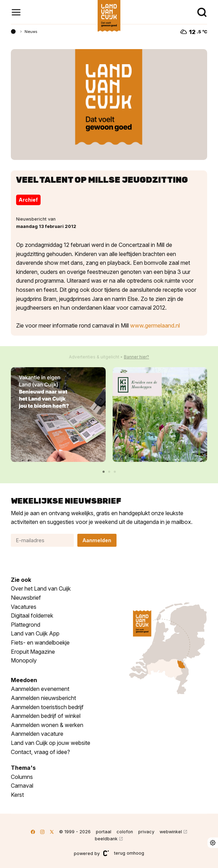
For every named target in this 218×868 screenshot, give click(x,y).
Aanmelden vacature (37, 734)
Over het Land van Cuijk (41, 588)
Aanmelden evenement (40, 689)
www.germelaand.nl (155, 325)
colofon (125, 832)
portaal (104, 832)
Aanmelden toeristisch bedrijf (47, 707)
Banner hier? (136, 357)
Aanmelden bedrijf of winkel (46, 716)
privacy (146, 832)
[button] (104, 472)
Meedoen (24, 680)
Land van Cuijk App (35, 633)
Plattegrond (26, 625)
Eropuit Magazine (33, 652)
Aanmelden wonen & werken (47, 725)
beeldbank (106, 839)
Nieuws (31, 32)
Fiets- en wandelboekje (40, 642)
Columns (22, 777)
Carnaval (22, 786)
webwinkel (171, 832)
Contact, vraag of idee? (40, 752)
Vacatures (24, 607)
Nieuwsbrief (26, 598)
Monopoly (24, 660)
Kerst (17, 795)
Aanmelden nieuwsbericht (43, 698)
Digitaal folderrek (32, 615)
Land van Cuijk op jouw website (51, 743)
